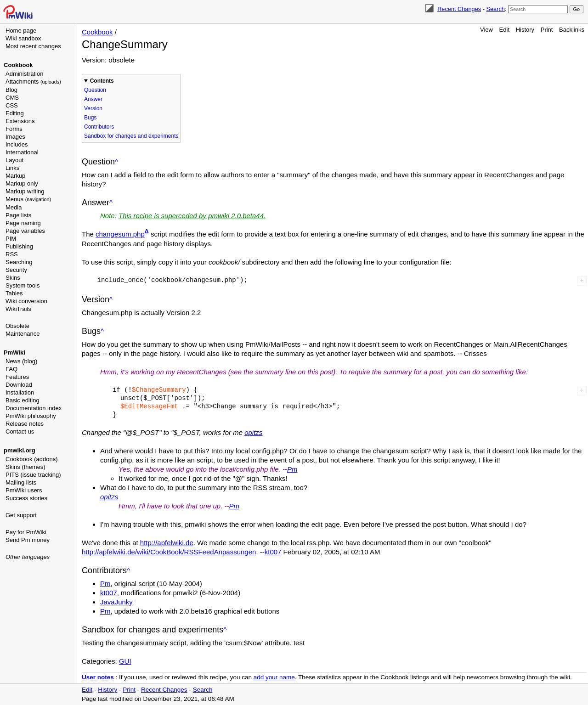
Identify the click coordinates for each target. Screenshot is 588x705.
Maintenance (23, 334)
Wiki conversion (26, 301)
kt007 (273, 552)
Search (495, 9)
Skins (13, 278)
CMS (12, 98)
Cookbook (18, 65)
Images (15, 137)
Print (547, 30)
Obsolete (17, 326)
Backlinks (572, 30)
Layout (14, 160)
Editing (15, 113)
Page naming (23, 223)
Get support (21, 515)
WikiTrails (18, 309)
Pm (292, 469)
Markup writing (25, 191)
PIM (11, 239)
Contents (102, 81)
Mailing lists (21, 482)
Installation (20, 392)
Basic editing (23, 400)
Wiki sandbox (23, 38)
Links (12, 168)
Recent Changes (459, 9)
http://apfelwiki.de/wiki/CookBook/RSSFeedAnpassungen (169, 552)
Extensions (20, 121)
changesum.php (120, 234)
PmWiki (14, 352)
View (486, 30)
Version (93, 108)
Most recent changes (33, 46)
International (22, 152)
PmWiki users (24, 490)
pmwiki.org (20, 450)
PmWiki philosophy (31, 416)
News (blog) (21, 361)
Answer (93, 99)
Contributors (99, 127)
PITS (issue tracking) (33, 475)
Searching (19, 262)
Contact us (20, 431)
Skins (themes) (25, 467)
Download (19, 385)
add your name (274, 677)
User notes (98, 677)
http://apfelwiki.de (167, 543)
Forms (14, 129)
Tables (14, 293)
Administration (24, 74)
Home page (21, 31)
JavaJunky (116, 602)
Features (17, 377)
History (525, 30)
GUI (125, 661)
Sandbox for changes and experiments (131, 136)
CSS (12, 105)
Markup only (22, 183)
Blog (11, 90)
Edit (504, 30)
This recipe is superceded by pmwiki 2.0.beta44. (192, 216)
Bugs (90, 118)
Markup (15, 176)
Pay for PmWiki (26, 532)
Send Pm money (28, 540)
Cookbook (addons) (31, 459)
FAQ (11, 369)
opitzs (253, 432)
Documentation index (34, 408)
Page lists (18, 215)
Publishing (19, 246)
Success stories (26, 498)
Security (16, 270)
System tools (23, 285)
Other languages (28, 557)
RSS (12, 254)
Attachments (33, 82)
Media (14, 207)
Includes (17, 144)
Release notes (25, 424)
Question (95, 90)
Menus (28, 199)
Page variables (25, 231)
